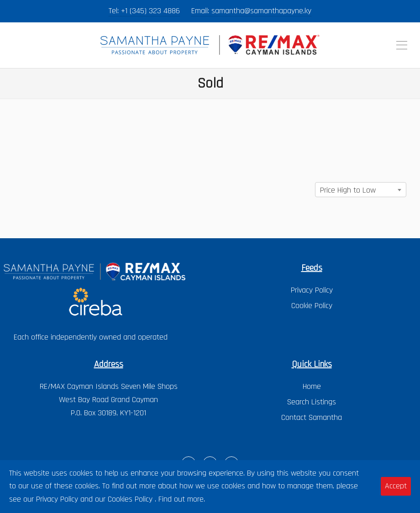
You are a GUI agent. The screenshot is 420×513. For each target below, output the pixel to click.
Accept (396, 486)
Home (312, 386)
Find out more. (182, 499)
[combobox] (361, 190)
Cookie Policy (312, 306)
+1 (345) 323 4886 (150, 11)
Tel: (115, 11)
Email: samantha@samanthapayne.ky (251, 11)
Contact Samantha (312, 417)
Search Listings (312, 402)
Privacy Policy (312, 290)
